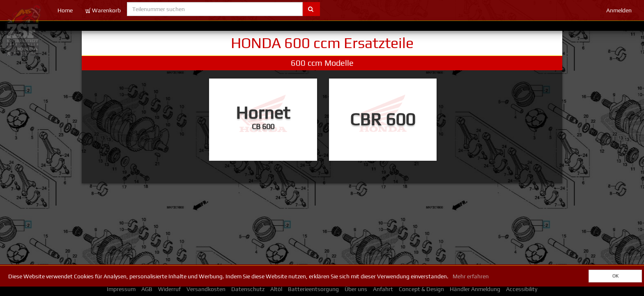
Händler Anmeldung (475, 289)
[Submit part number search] (311, 9)
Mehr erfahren (471, 276)
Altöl (276, 289)
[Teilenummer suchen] (215, 9)
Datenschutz (248, 289)
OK (615, 276)
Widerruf (169, 289)
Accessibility (522, 289)
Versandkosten (206, 289)
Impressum (121, 289)
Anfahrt (383, 289)
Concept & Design (421, 289)
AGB (147, 289)
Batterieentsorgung (313, 289)
